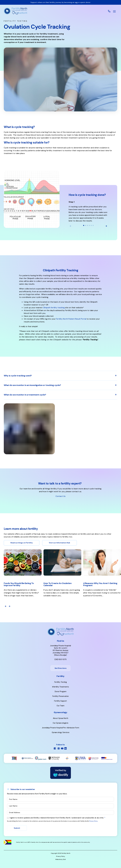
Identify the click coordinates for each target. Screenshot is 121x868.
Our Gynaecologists (60, 723)
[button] (114, 11)
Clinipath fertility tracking (54, 308)
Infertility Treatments (61, 687)
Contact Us (60, 496)
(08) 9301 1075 (60, 659)
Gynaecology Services (61, 732)
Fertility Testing (61, 682)
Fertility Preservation (60, 696)
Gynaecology (60, 712)
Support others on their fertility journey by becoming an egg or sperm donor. (61, 2)
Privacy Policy (93, 821)
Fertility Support (60, 701)
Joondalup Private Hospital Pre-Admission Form (61, 728)
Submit (17, 828)
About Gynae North (61, 718)
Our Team (60, 706)
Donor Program (61, 691)
